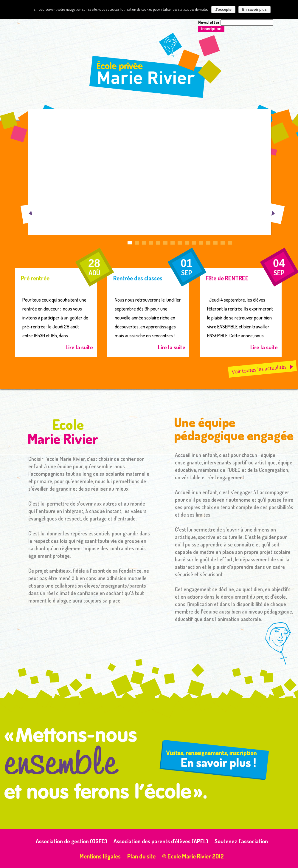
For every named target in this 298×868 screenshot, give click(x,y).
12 (208, 244)
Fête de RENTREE (227, 278)
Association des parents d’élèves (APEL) (161, 841)
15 (230, 244)
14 (223, 244)
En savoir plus (254, 10)
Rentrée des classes (138, 278)
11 (201, 244)
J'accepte (223, 10)
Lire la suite (79, 347)
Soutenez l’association (241, 841)
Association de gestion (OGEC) (71, 841)
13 (215, 244)
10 (194, 244)
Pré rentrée (35, 278)
